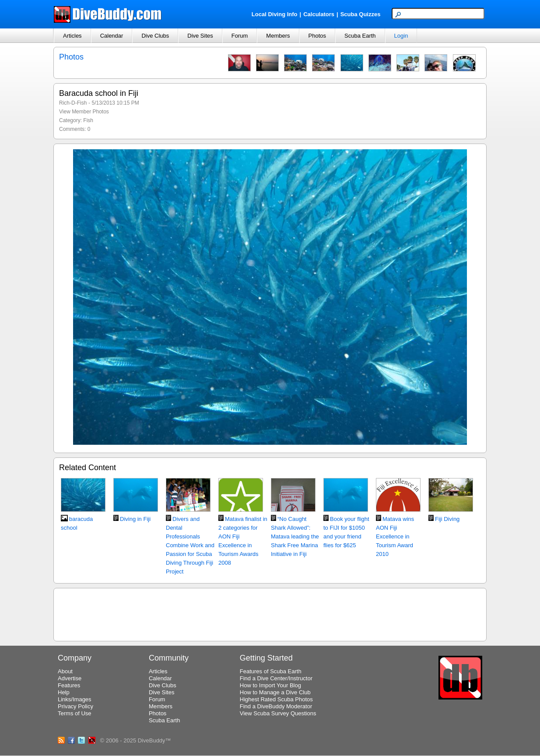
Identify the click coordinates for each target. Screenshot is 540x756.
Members (278, 36)
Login (401, 36)
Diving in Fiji (135, 519)
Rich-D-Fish (73, 103)
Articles (72, 36)
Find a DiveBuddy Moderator (276, 706)
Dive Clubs (155, 36)
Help (64, 692)
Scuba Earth (360, 36)
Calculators (319, 14)
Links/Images (75, 699)
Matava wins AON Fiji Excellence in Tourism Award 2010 (395, 536)
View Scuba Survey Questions (278, 713)
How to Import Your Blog (270, 685)
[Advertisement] (270, 613)
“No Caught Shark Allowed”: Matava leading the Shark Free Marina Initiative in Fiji (295, 536)
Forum (240, 36)
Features (69, 685)
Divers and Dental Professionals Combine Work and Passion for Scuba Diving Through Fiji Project (190, 545)
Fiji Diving (447, 519)
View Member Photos (84, 112)
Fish (88, 120)
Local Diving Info (275, 14)
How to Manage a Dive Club (275, 692)
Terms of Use (75, 713)
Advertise (70, 678)
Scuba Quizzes (361, 14)
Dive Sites (200, 36)
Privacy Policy (75, 706)
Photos (317, 36)
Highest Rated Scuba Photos (276, 699)
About (65, 671)
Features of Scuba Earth (271, 671)
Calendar (112, 36)
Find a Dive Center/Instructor (276, 678)
